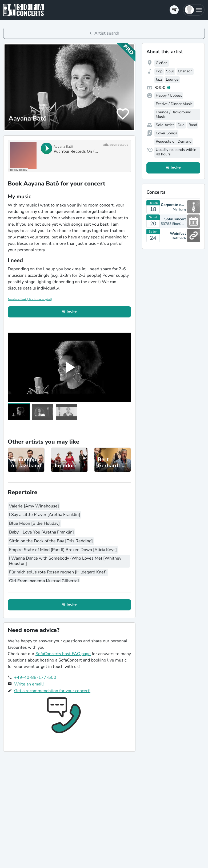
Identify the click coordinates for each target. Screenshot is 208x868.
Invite (72, 312)
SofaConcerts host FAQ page (63, 654)
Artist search (107, 33)
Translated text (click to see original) (30, 299)
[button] (194, 10)
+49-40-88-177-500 (35, 677)
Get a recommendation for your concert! (52, 691)
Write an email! (29, 684)
